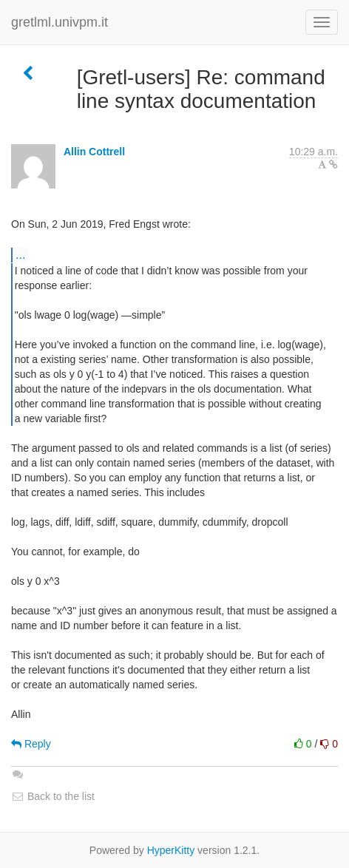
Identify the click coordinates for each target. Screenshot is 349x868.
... (20, 254)
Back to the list (53, 796)
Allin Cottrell (94, 152)
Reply (31, 744)
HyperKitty (171, 850)
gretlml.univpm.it (60, 22)
